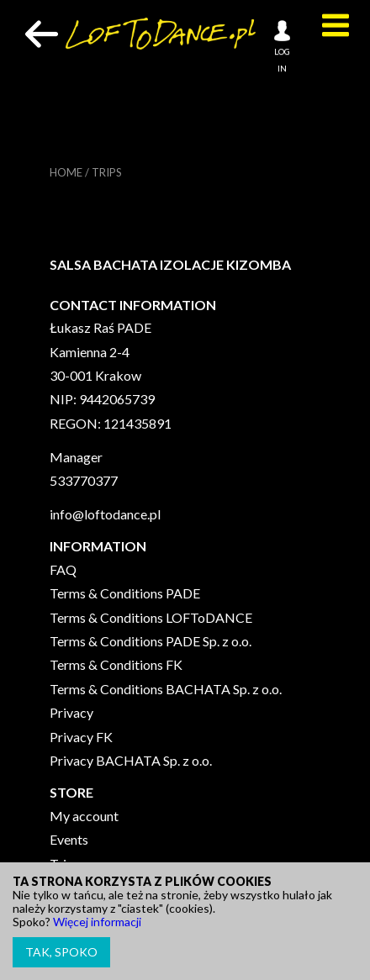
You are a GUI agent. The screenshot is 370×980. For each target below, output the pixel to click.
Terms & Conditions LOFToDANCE (151, 617)
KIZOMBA (259, 264)
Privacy (71, 712)
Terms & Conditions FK (116, 664)
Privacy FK (81, 737)
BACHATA (125, 264)
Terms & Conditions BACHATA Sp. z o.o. (166, 689)
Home (66, 172)
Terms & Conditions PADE (125, 593)
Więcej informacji (97, 922)
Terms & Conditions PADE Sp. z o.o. (151, 641)
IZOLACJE (192, 264)
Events (69, 839)
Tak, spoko (61, 952)
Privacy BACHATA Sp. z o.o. (131, 760)
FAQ (63, 569)
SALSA (70, 264)
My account (84, 816)
